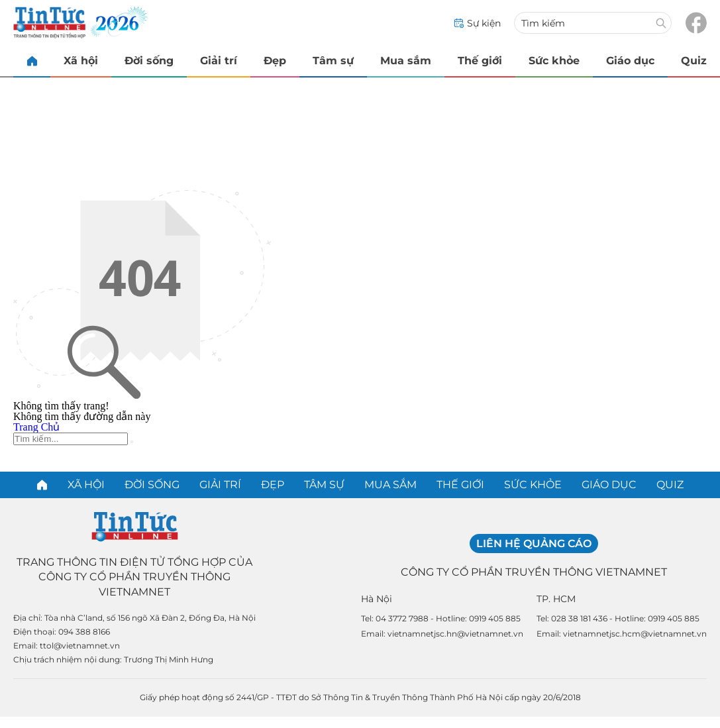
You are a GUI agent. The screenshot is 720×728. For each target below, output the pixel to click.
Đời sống (149, 61)
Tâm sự (333, 61)
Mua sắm (406, 61)
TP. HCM (556, 599)
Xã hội (81, 61)
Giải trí (219, 61)
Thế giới (480, 61)
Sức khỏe (554, 61)
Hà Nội (377, 599)
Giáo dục (630, 61)
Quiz (694, 61)
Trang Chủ (36, 427)
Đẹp (275, 61)
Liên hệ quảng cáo (534, 544)
